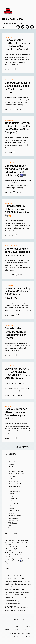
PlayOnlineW (13, 19)
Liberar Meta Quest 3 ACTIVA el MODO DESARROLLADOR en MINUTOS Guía (18, 373)
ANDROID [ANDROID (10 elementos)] (15, 576)
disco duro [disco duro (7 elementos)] (16, 578)
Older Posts (25, 447)
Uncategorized (9, 80)
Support (17, 636)
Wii (10, 525)
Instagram (28, 633)
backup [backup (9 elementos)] (20, 576)
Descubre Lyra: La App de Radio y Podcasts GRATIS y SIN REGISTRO (18, 293)
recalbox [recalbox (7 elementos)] (7, 604)
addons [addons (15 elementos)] (9, 576)
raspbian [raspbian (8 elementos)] (27, 601)
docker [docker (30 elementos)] (21, 578)
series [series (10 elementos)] (19, 604)
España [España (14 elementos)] (15, 581)
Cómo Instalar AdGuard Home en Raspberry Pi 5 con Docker (16, 333)
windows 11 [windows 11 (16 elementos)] (21, 610)
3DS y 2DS (12, 462)
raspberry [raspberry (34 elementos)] (19, 595)
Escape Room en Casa (16, 471)
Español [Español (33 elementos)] (21, 581)
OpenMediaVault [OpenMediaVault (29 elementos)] (18, 589)
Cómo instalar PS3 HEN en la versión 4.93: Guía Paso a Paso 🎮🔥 (18, 211)
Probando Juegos (9, 120)
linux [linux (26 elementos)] (6, 589)
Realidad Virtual (9, 163)
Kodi (10, 479)
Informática (8, 406)
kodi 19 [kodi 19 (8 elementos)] (15, 587)
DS (9, 469)
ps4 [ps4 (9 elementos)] (14, 595)
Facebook (28, 630)
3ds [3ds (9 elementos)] (6, 576)
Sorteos (11, 513)
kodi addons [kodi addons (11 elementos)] (20, 587)
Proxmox (11, 493)
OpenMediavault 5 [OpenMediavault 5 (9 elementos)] (9, 592)
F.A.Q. (17, 630)
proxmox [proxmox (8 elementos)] (10, 595)
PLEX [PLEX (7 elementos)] (6, 595)
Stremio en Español (15, 516)
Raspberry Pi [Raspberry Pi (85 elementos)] (11, 598)
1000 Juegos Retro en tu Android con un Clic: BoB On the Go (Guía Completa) (18, 128)
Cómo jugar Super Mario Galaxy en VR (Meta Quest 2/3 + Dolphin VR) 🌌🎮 (16, 170)
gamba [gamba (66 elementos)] (8, 584)
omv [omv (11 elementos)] (10, 590)
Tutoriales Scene (14, 518)
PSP (10, 506)
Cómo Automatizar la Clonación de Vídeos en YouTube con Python (17, 87)
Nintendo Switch (9, 37)
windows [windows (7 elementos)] (7, 611)
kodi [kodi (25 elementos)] (11, 587)
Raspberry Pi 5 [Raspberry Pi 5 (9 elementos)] (20, 601)
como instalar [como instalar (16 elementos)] (9, 578)
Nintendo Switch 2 (15, 484)
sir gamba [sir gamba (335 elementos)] (11, 607)
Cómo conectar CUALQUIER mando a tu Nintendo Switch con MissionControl (17, 45)
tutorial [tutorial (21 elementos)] (20, 607)
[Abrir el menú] (3, 27)
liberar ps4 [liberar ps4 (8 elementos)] (27, 587)
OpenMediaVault (14, 486)
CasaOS (11, 464)
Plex (10, 489)
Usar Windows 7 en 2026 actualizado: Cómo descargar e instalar (16, 414)
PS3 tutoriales (9, 203)
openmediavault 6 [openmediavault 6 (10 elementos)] (19, 592)
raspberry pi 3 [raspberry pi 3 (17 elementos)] (22, 598)
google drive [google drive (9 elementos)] (27, 584)
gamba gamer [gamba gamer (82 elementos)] (17, 584)
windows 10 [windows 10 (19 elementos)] (13, 610)
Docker (11, 466)
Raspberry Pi (13, 508)
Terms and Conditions (17, 633)
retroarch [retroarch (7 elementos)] (15, 604)
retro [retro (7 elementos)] (11, 604)
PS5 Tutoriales (13, 503)
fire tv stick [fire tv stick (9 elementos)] (27, 581)
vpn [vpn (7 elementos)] (28, 607)
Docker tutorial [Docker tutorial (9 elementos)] (8, 581)
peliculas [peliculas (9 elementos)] (27, 592)
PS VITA (11, 496)
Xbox (10, 528)
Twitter (28, 636)
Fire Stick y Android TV (11, 246)
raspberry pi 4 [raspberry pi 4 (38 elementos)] (10, 601)
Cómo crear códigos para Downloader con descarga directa (17, 252)
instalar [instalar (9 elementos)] (6, 587)
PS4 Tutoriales (13, 501)
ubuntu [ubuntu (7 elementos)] (25, 607)
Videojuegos (13, 523)
